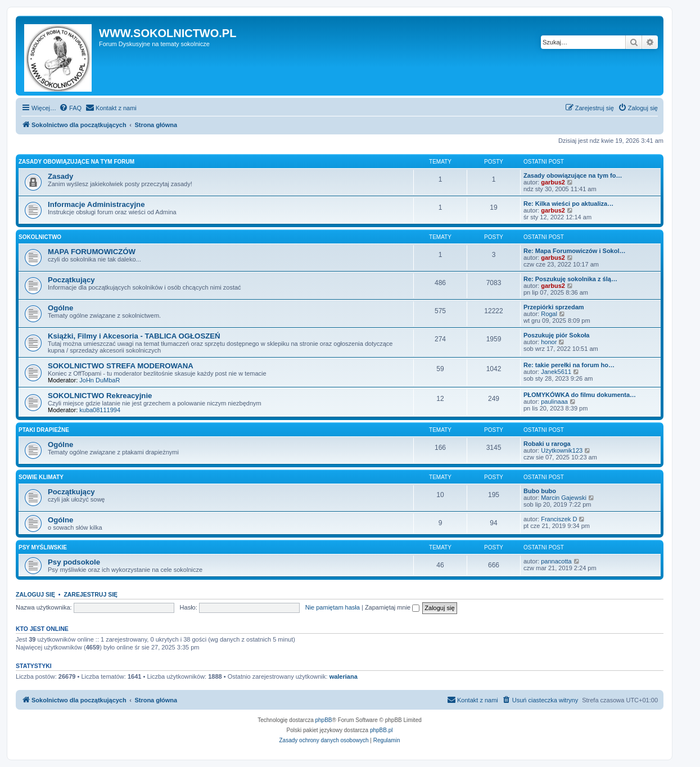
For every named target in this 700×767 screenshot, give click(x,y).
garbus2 (553, 182)
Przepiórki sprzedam (554, 307)
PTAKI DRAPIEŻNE (44, 430)
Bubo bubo (540, 491)
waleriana (344, 676)
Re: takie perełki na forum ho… (569, 365)
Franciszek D (559, 519)
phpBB (324, 720)
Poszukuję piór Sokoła (556, 335)
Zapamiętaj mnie (392, 607)
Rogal (549, 314)
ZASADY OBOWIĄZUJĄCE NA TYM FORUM (76, 162)
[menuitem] (70, 108)
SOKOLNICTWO (40, 237)
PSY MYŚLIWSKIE (43, 547)
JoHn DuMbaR (100, 380)
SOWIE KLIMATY (41, 477)
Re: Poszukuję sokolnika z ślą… (570, 279)
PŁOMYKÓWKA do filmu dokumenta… (580, 395)
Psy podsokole (74, 562)
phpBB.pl (381, 730)
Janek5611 (556, 372)
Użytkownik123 (562, 450)
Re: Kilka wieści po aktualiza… (568, 204)
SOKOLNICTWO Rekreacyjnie (100, 396)
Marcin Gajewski (564, 498)
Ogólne (60, 308)
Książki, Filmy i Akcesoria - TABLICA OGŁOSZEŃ (134, 336)
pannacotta (556, 561)
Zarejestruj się (91, 594)
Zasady (60, 176)
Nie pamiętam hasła (333, 607)
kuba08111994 (100, 410)
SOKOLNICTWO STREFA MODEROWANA (121, 366)
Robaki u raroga (547, 444)
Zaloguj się (35, 594)
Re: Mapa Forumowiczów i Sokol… (575, 251)
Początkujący (71, 280)
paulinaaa (554, 401)
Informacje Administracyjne (96, 204)
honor (549, 342)
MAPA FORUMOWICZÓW (92, 252)
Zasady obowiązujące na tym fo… (573, 175)
